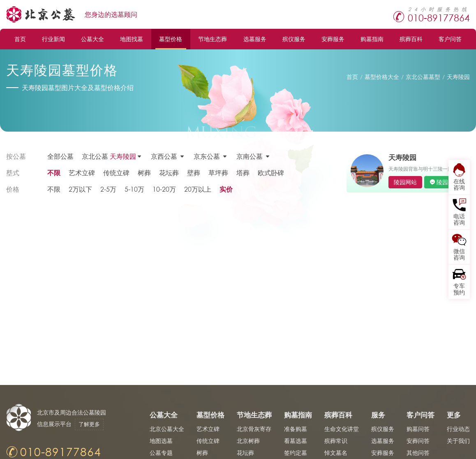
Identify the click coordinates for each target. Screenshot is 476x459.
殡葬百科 (411, 39)
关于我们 (458, 441)
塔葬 (243, 173)
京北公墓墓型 (423, 77)
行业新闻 (53, 39)
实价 (226, 189)
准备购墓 (296, 429)
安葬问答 (418, 441)
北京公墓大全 (167, 429)
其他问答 (418, 453)
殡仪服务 (294, 39)
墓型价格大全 (382, 77)
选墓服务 (255, 39)
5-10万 (134, 189)
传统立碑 (116, 173)
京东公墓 (207, 156)
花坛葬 (169, 173)
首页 (20, 39)
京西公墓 (164, 156)
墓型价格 (171, 39)
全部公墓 (60, 156)
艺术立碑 (82, 173)
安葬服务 (333, 39)
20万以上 (198, 189)
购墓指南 (372, 39)
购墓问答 (418, 429)
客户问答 (450, 39)
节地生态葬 (213, 39)
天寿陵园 (458, 77)
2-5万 (108, 189)
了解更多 (89, 424)
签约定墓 (296, 453)
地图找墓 (132, 39)
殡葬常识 (336, 441)
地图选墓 (161, 441)
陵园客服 (448, 182)
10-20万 (164, 189)
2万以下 (80, 189)
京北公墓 (109, 156)
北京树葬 (248, 441)
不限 (54, 173)
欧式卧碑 (271, 173)
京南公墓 (250, 156)
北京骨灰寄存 (254, 429)
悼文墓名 (336, 453)
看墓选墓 (296, 441)
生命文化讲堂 (342, 429)
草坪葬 (218, 173)
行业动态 (458, 429)
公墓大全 (92, 39)
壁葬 (194, 173)
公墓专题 (161, 453)
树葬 (144, 173)
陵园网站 (405, 182)
